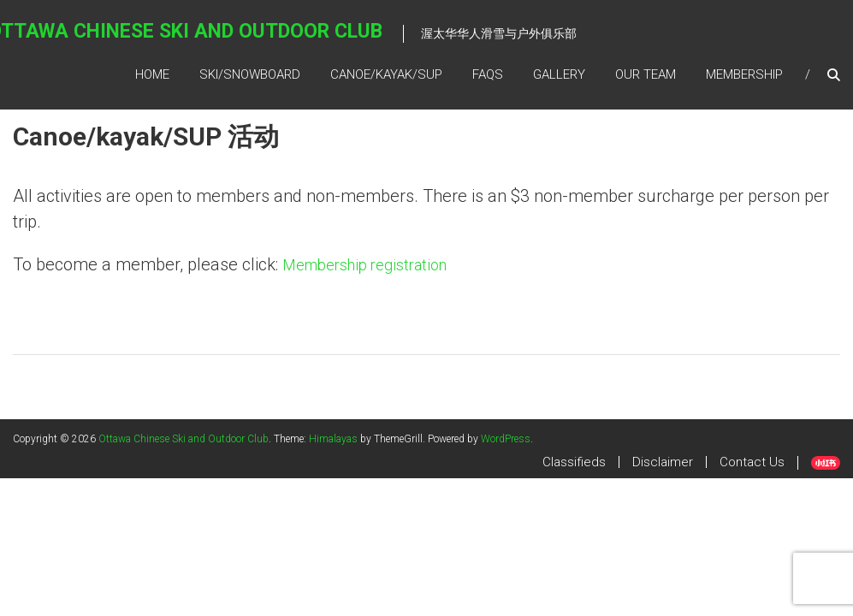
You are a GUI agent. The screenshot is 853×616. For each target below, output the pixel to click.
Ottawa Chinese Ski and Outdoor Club (184, 439)
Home (152, 74)
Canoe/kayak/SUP (386, 74)
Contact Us (752, 462)
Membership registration (364, 265)
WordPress (506, 439)
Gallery (559, 74)
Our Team (646, 74)
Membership (744, 74)
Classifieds (574, 462)
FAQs (488, 74)
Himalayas (333, 439)
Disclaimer (663, 462)
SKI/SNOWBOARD (250, 74)
